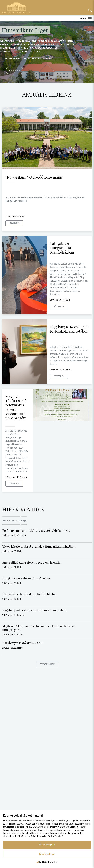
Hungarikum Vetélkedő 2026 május (34, 177)
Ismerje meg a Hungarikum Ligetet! (29, 58)
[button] (6, 71)
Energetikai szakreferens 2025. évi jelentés (32, 562)
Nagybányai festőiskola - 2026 (23, 643)
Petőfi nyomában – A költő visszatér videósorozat (36, 530)
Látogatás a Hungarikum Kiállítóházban (62, 248)
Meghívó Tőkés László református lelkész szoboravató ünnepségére (16, 407)
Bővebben (14, 223)
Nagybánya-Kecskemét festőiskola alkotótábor (69, 329)
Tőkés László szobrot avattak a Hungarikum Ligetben (39, 546)
